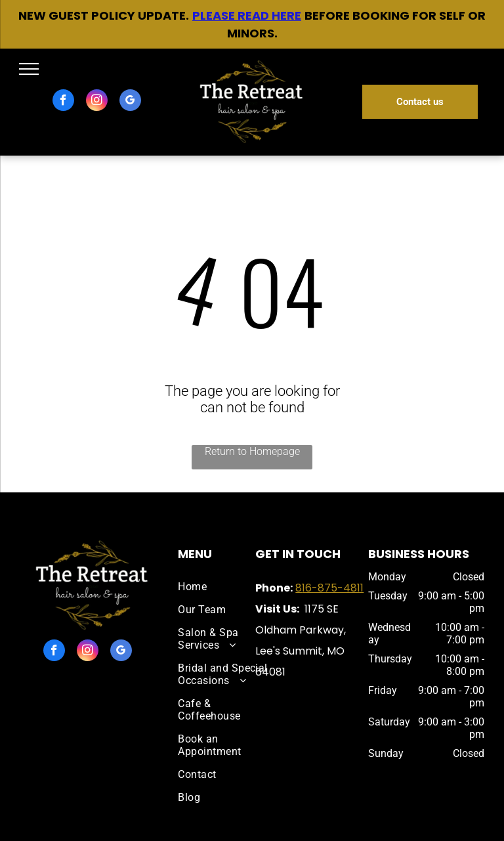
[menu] (29, 69)
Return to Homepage (252, 451)
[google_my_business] (130, 102)
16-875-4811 (333, 588)
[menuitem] (223, 587)
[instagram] (97, 102)
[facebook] (63, 102)
